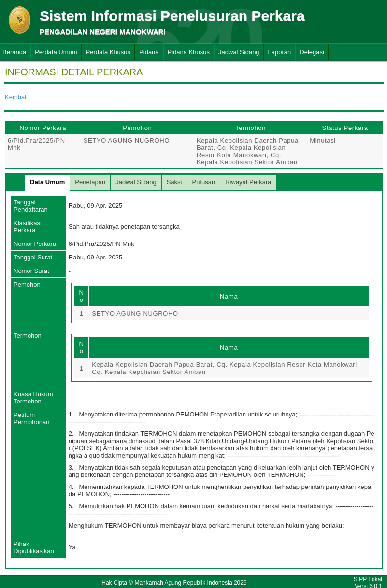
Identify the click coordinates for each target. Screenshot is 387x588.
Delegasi (312, 52)
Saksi (174, 182)
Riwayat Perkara (248, 182)
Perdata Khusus (108, 52)
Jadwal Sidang (239, 52)
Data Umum (47, 182)
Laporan (280, 52)
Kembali (16, 97)
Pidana (149, 52)
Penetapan (90, 182)
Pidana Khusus (189, 52)
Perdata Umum (56, 52)
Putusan (204, 182)
